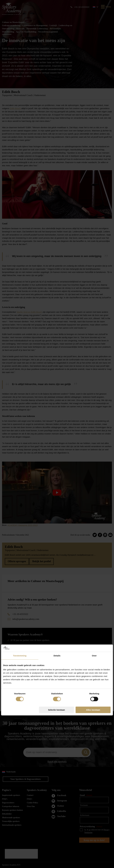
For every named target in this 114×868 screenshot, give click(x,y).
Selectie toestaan (57, 464)
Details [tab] (57, 410)
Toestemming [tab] (20, 410)
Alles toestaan (93, 464)
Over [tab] (94, 410)
